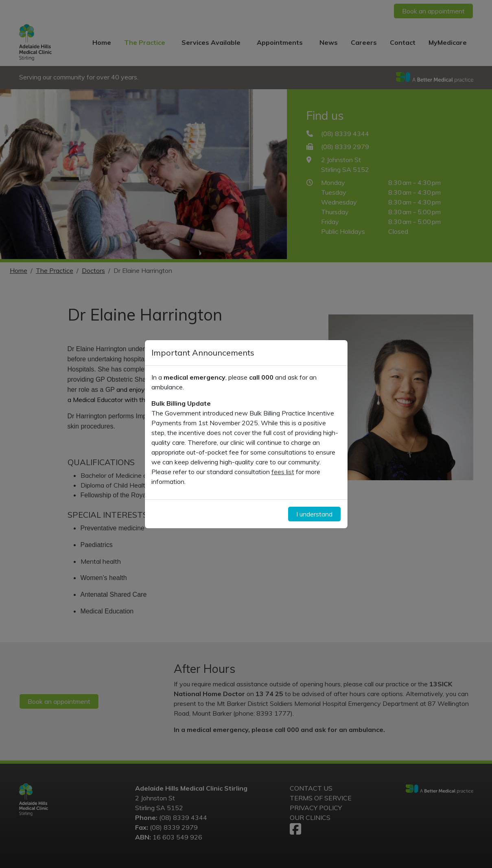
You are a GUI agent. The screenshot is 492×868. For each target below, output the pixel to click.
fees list (283, 472)
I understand (314, 514)
